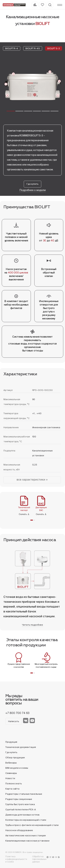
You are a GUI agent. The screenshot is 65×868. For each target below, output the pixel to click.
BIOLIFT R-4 (12, 48)
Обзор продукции (15, 758)
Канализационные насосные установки (27, 841)
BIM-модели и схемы (17, 768)
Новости (10, 778)
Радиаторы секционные (19, 799)
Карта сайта (12, 789)
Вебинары (11, 763)
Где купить (32, 184)
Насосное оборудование (19, 830)
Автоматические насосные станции (26, 836)
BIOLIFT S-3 (54, 48)
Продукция (11, 742)
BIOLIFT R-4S (33, 48)
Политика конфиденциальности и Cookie (16, 859)
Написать (14, 721)
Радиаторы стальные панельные (24, 794)
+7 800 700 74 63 (17, 713)
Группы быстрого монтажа (20, 804)
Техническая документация (21, 747)
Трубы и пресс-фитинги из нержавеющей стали (32, 825)
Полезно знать (14, 784)
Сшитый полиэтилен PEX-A (21, 810)
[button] (11, 111)
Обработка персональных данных (39, 859)
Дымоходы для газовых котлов (22, 815)
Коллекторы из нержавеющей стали (26, 820)
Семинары (11, 773)
